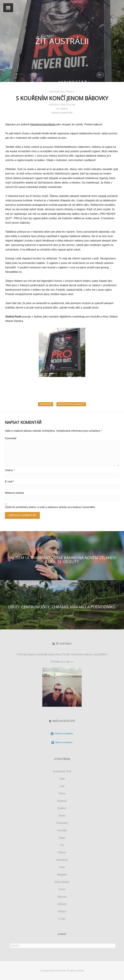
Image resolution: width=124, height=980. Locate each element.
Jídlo (62, 779)
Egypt (62, 838)
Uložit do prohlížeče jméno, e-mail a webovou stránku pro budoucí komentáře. (50, 507)
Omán (62, 889)
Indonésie (57, 92)
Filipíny (62, 852)
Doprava (62, 801)
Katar (62, 867)
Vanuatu (62, 897)
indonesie (46, 404)
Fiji (62, 845)
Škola (62, 816)
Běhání (62, 911)
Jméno (10, 470)
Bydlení (62, 808)
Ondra (64, 109)
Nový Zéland (62, 882)
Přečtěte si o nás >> (62, 662)
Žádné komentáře (62, 113)
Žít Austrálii (62, 41)
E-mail (10, 482)
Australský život (62, 771)
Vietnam (62, 904)
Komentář (11, 438)
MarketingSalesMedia (43, 124)
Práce (70, 92)
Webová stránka (14, 493)
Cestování (62, 823)
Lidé (62, 786)
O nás (62, 919)
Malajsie (62, 875)
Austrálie (62, 830)
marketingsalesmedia (71, 404)
